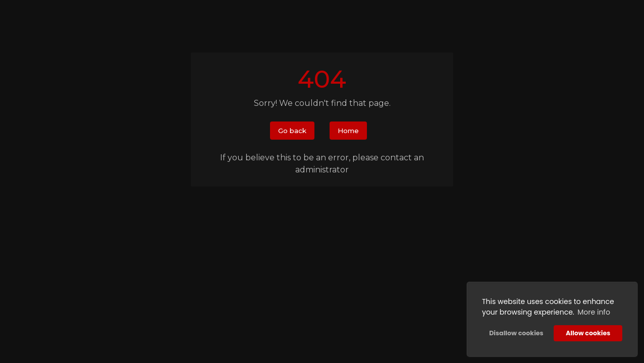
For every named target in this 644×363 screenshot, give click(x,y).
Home (348, 131)
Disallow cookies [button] (516, 333)
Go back (292, 131)
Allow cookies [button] (588, 333)
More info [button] (594, 312)
